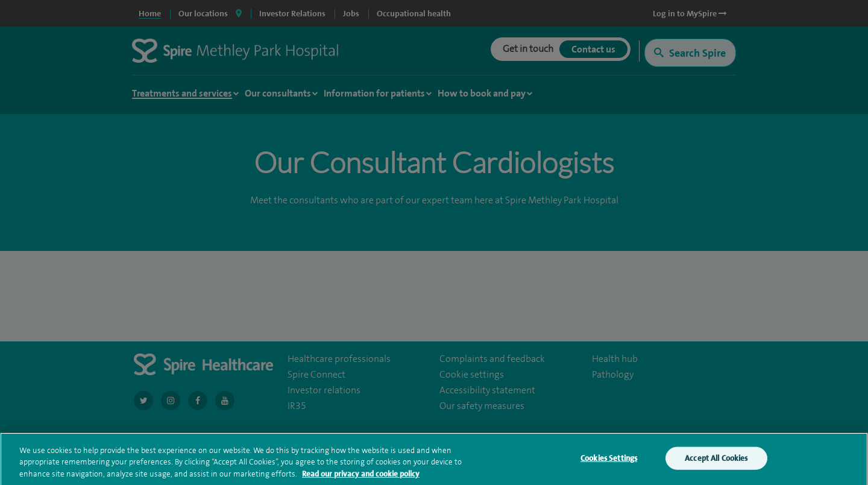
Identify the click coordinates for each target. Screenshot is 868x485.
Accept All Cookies (716, 461)
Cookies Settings (609, 461)
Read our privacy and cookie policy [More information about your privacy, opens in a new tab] (361, 476)
